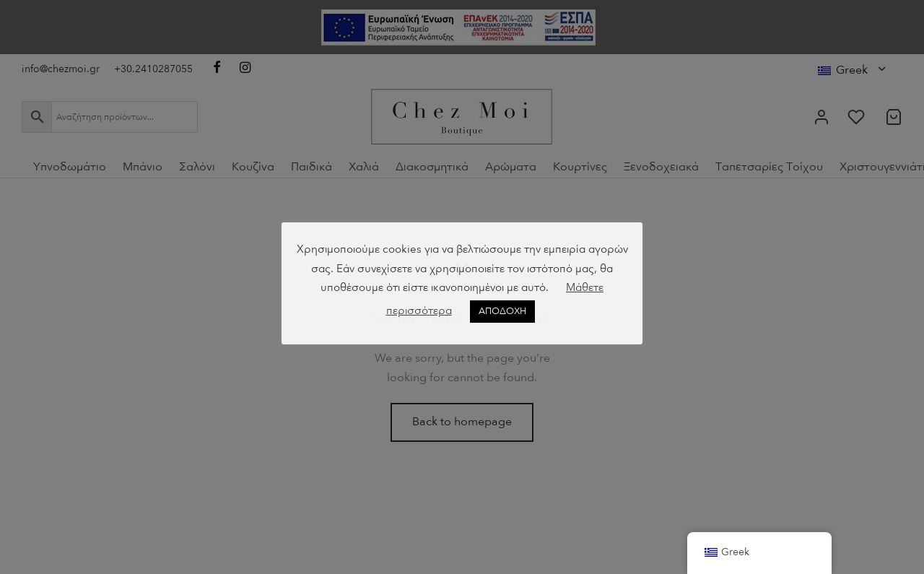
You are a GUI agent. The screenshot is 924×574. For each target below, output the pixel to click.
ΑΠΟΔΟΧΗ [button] (502, 311)
